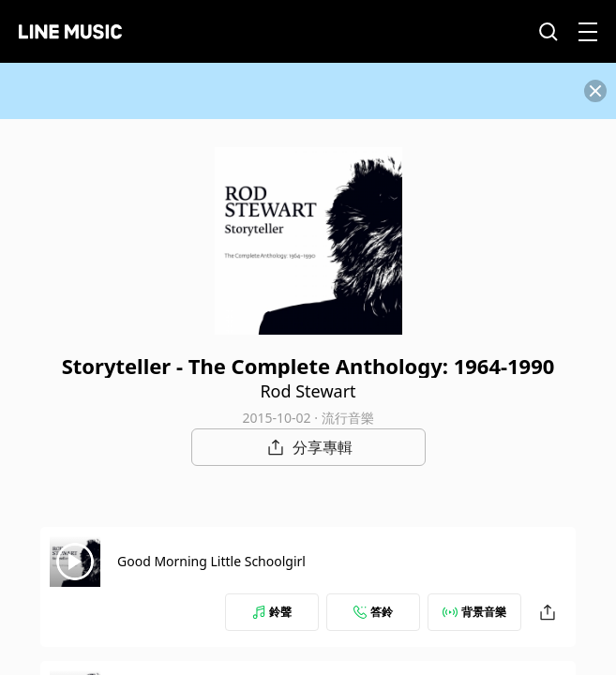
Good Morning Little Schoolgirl (211, 561)
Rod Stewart (308, 391)
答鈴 (373, 612)
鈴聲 (272, 612)
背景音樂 (474, 612)
